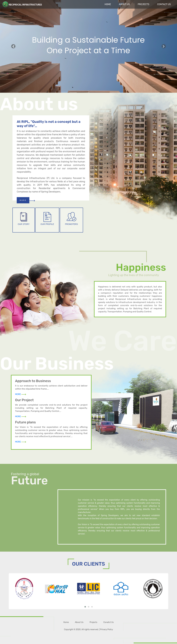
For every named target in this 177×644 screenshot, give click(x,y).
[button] (13, 46)
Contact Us (164, 4)
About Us (124, 4)
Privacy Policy (107, 629)
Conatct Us (109, 622)
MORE (23, 200)
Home (108, 4)
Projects (143, 4)
